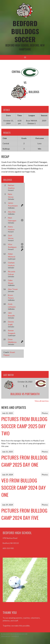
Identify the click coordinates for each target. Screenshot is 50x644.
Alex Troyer (13, 289)
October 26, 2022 (25, 382)
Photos (45, 413)
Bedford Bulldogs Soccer (25, 31)
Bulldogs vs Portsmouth (25, 394)
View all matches (42, 401)
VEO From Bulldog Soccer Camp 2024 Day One (24, 487)
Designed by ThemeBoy (10, 636)
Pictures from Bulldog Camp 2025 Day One (24, 461)
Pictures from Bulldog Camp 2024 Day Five (24, 514)
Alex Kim (12, 212)
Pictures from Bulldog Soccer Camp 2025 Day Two (24, 426)
